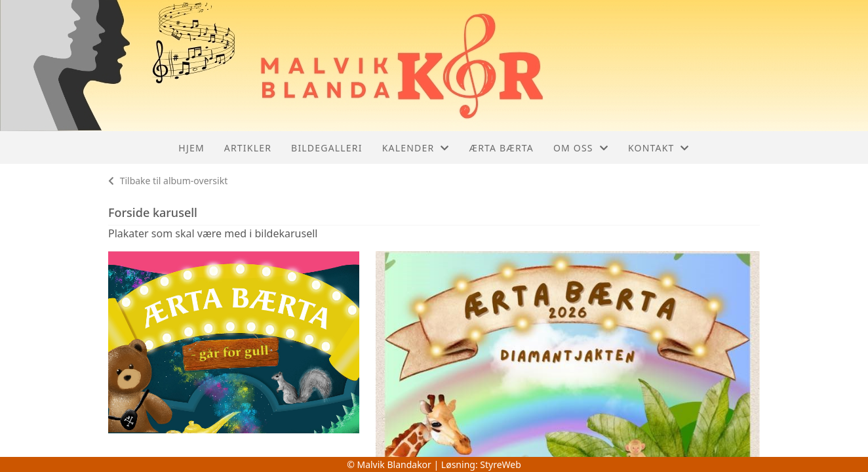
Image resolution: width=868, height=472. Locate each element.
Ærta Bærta (502, 148)
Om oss (581, 148)
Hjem (191, 148)
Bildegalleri (327, 148)
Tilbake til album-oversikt (168, 181)
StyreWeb (501, 464)
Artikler (248, 148)
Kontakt (659, 148)
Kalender (416, 148)
